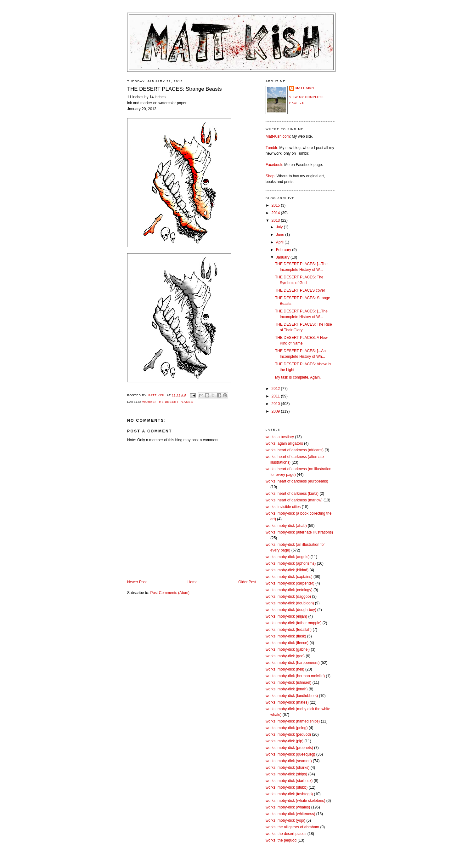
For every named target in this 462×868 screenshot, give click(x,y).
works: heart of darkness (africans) (295, 450)
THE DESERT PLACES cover (300, 290)
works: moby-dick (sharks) (287, 768)
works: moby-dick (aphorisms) (291, 563)
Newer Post (137, 582)
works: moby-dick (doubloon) (290, 603)
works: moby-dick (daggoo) (288, 597)
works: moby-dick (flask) (286, 636)
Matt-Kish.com (278, 136)
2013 (276, 220)
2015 (276, 205)
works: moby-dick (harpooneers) (293, 663)
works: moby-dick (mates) (287, 702)
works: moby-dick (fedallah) (289, 630)
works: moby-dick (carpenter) (290, 583)
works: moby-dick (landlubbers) (292, 696)
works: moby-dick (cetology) (289, 590)
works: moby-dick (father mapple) (293, 623)
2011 (276, 396)
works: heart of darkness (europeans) (297, 481)
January (283, 257)
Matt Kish (305, 88)
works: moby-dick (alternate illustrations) (299, 532)
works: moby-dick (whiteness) (290, 814)
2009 (276, 411)
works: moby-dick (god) (285, 656)
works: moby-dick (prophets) (289, 748)
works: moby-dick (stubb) (287, 787)
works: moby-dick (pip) (285, 741)
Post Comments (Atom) (170, 593)
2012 (276, 389)
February (284, 250)
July (280, 227)
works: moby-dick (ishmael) (288, 682)
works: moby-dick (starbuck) (289, 781)
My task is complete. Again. (298, 377)
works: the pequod (281, 840)
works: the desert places (168, 402)
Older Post (247, 582)
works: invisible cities (283, 507)
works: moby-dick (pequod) (288, 734)
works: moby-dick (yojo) (285, 820)
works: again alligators (284, 443)
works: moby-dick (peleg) (287, 728)
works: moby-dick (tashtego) (289, 794)
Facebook (274, 165)
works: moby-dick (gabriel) (288, 649)
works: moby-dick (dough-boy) (291, 610)
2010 (276, 404)
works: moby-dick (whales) (288, 807)
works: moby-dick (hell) (285, 669)
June (281, 235)
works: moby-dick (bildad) (287, 570)
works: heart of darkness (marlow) (294, 500)
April (280, 242)
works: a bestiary (280, 437)
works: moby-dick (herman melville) (295, 676)
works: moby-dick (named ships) (293, 721)
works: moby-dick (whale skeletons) (295, 801)
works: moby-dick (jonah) (287, 689)
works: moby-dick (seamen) (289, 761)
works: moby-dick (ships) (286, 774)
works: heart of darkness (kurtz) (292, 494)
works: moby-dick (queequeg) (290, 754)
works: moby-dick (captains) (289, 577)
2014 (276, 213)
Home (193, 582)
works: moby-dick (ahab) (286, 526)
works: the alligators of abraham (292, 827)
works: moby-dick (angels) (287, 557)
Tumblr (271, 148)
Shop (270, 176)
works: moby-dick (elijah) (286, 616)
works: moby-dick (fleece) (287, 643)
